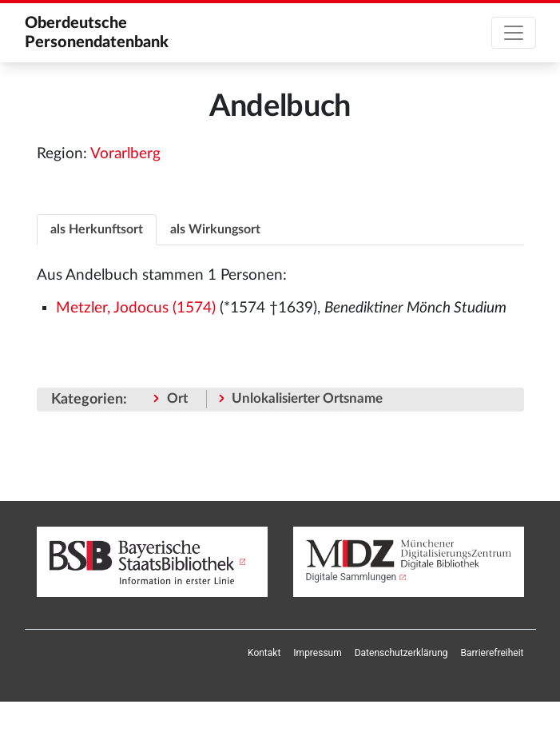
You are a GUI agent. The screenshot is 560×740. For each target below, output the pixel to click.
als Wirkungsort (215, 229)
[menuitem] (264, 653)
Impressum (317, 653)
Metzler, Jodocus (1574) (136, 308)
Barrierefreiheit (492, 653)
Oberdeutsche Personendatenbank (97, 33)
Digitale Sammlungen (351, 577)
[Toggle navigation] (514, 33)
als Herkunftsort (97, 229)
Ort (177, 398)
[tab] (97, 229)
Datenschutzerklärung (401, 653)
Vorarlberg (125, 154)
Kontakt (264, 653)
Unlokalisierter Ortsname (307, 398)
